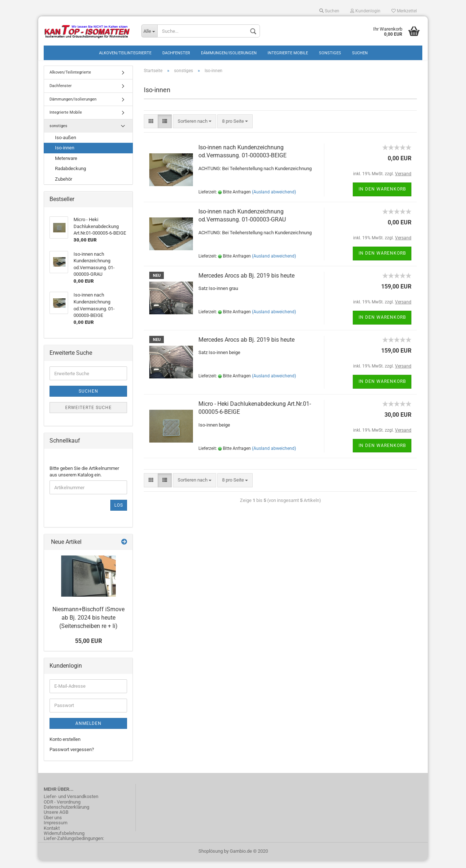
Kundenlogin (365, 11)
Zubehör (64, 186)
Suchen (329, 11)
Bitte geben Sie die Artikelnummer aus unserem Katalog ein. (84, 479)
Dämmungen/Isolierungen (229, 53)
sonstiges (330, 53)
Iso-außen (66, 145)
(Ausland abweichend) (274, 199)
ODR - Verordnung (62, 809)
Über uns (53, 825)
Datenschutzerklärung (66, 814)
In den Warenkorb (382, 196)
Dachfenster (176, 53)
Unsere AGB (56, 820)
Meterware (66, 166)
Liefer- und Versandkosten (71, 804)
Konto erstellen (65, 747)
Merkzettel (404, 11)
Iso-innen (65, 155)
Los (119, 512)
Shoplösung (211, 858)
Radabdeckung (70, 176)
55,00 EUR (88, 648)
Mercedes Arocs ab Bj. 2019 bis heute (246, 282)
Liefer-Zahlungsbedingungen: (74, 846)
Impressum (56, 830)
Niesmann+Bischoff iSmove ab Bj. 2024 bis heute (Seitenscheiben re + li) (88, 625)
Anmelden (88, 731)
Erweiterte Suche (88, 415)
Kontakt (52, 835)
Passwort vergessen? (72, 757)
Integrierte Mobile (288, 53)
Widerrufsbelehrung (64, 841)
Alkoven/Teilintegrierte (125, 53)
